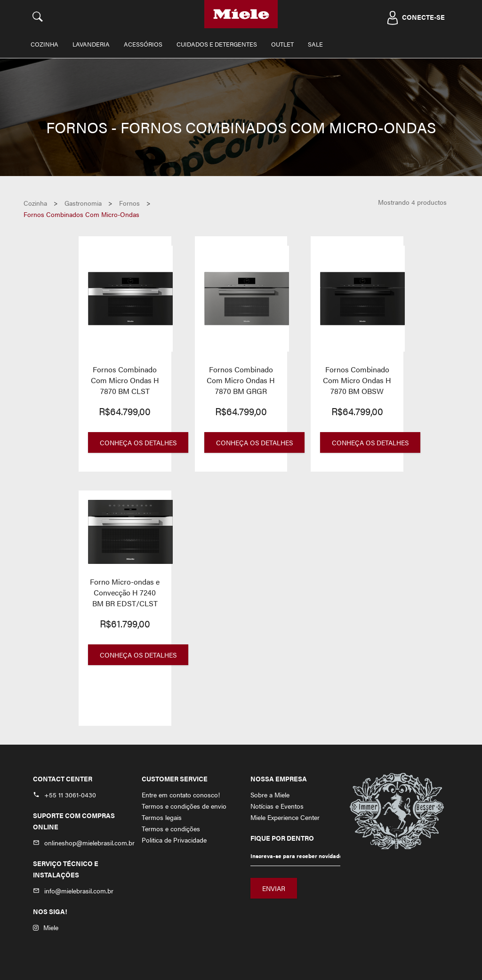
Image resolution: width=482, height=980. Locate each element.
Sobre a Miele (270, 795)
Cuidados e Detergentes (217, 44)
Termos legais (162, 817)
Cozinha (44, 44)
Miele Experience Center (285, 817)
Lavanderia (91, 44)
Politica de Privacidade (174, 840)
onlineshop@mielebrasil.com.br (89, 843)
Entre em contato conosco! (181, 795)
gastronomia (83, 203)
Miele (46, 927)
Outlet (282, 44)
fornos (129, 203)
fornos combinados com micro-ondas (81, 214)
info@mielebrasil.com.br (79, 891)
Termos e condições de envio (184, 806)
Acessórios (143, 44)
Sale (315, 44)
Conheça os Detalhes (138, 442)
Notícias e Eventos (277, 806)
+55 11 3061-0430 (70, 795)
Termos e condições (171, 828)
